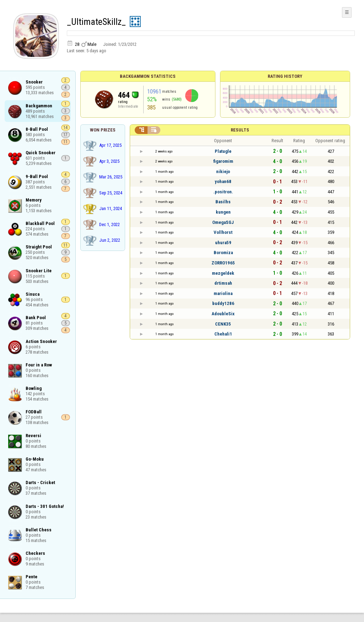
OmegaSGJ (223, 222)
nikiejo (223, 171)
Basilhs (223, 202)
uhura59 (223, 243)
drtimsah (223, 283)
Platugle (223, 151)
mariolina (223, 293)
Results (240, 130)
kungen (223, 212)
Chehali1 (223, 334)
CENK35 (223, 324)
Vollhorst (223, 232)
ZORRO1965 (223, 263)
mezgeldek (223, 273)
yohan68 (223, 181)
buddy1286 (223, 303)
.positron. (223, 192)
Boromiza (223, 253)
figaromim (223, 161)
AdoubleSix (223, 314)
